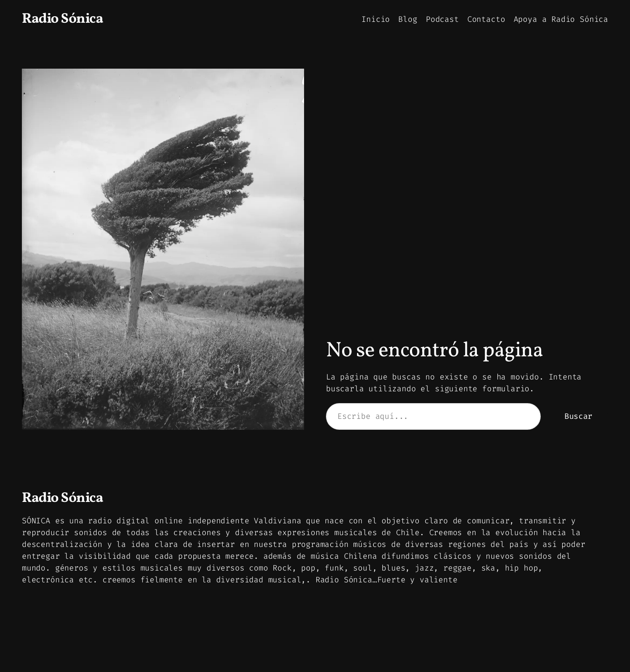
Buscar (578, 416)
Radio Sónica (62, 19)
